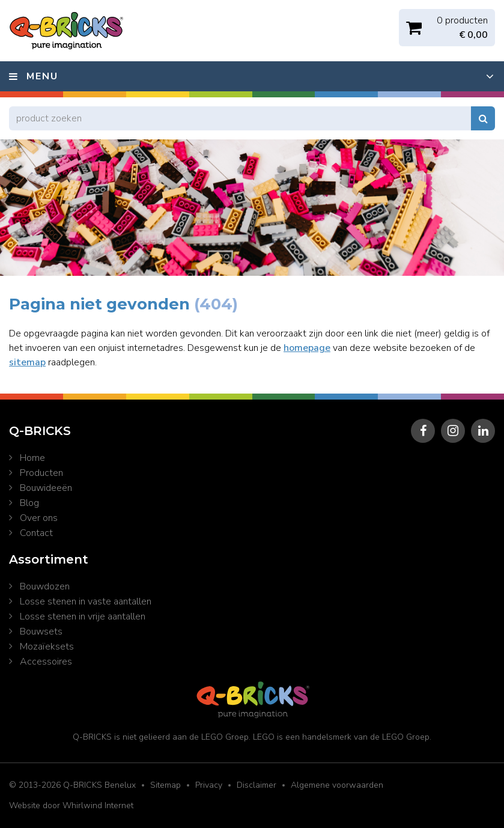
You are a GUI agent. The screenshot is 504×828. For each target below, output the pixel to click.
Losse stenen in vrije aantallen (83, 616)
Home (32, 458)
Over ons (39, 518)
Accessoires (46, 662)
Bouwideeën (46, 488)
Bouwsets (41, 632)
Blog (29, 503)
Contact (36, 533)
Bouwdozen (45, 586)
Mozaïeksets (47, 647)
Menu (42, 76)
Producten (41, 473)
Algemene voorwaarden (337, 785)
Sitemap (165, 785)
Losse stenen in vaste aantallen (86, 601)
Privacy (209, 785)
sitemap (27, 362)
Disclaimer (257, 785)
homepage (307, 348)
